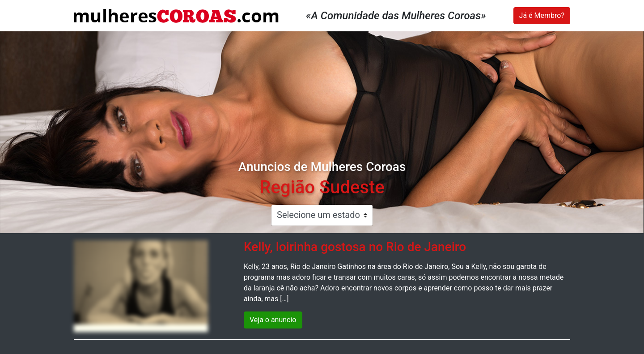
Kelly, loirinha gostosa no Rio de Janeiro (355, 247)
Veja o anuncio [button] (273, 320)
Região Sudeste (322, 187)
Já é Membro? (542, 15)
